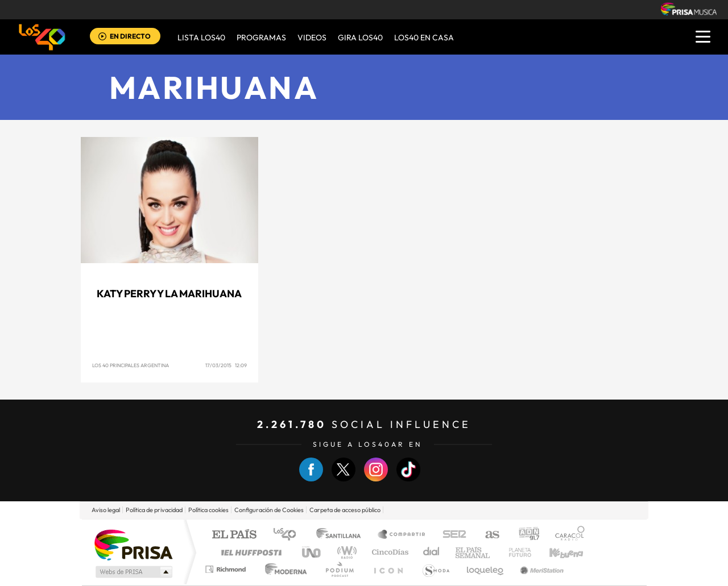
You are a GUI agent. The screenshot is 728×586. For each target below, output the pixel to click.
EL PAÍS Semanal (473, 552)
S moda (435, 569)
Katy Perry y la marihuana (169, 294)
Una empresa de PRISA (133, 544)
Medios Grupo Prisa (133, 572)
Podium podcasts (339, 569)
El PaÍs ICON (388, 569)
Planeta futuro (515, 552)
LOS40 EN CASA (424, 38)
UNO (312, 552)
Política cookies (208, 510)
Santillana (342, 535)
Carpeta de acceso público (345, 510)
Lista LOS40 (201, 38)
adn (525, 535)
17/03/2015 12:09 (226, 365)
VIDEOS (312, 38)
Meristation (540, 569)
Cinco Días (388, 552)
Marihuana (214, 87)
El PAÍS (234, 535)
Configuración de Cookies (269, 510)
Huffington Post (249, 552)
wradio (345, 552)
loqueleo (486, 569)
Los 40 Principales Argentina (131, 365)
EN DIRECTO (130, 36)
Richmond (227, 569)
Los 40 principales (289, 535)
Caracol (566, 535)
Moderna (283, 569)
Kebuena (556, 552)
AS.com (487, 535)
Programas (261, 38)
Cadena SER (451, 535)
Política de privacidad (154, 510)
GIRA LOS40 (360, 38)
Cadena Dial (432, 552)
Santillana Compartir (402, 535)
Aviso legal (106, 510)
